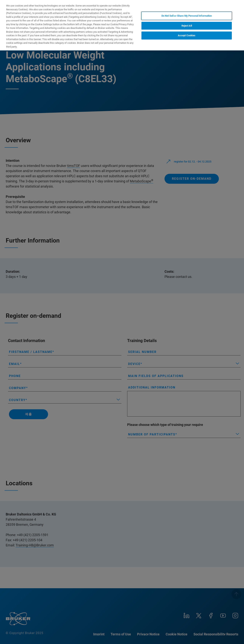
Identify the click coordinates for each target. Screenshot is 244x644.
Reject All (187, 26)
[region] (122, 25)
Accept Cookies (187, 35)
